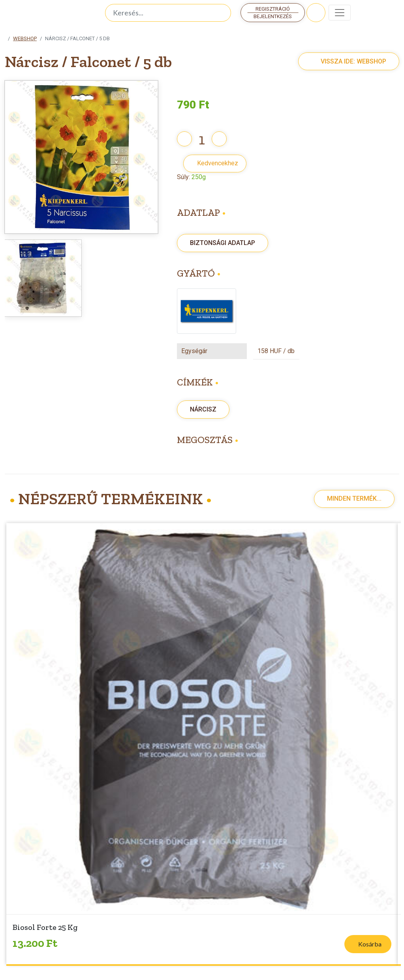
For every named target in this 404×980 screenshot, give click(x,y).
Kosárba (370, 944)
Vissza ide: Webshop (345, 61)
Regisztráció (273, 9)
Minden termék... (354, 498)
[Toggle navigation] (340, 13)
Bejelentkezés (273, 16)
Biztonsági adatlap (223, 243)
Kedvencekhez (218, 163)
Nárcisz (203, 409)
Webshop (25, 38)
